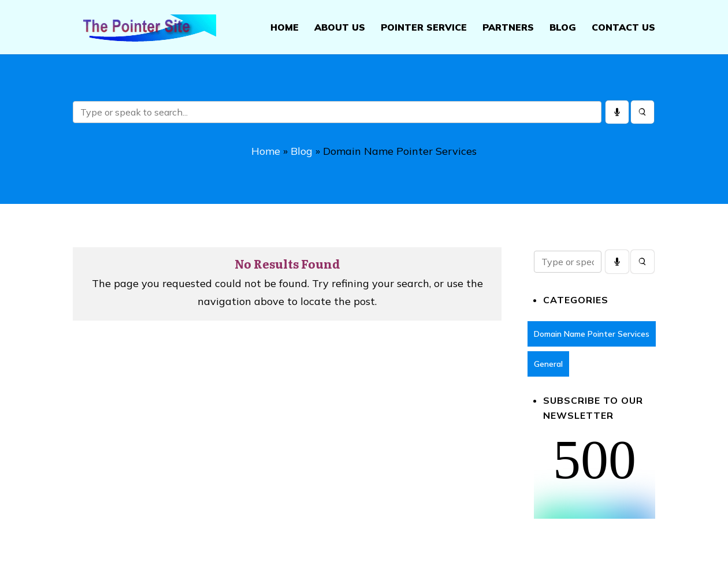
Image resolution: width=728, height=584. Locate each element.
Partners (508, 28)
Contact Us (623, 28)
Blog (563, 28)
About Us (340, 28)
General (548, 364)
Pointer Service (424, 28)
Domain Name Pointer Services (592, 334)
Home (285, 28)
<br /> (595, 475)
